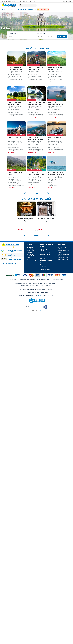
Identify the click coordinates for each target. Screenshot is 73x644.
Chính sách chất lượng (64, 261)
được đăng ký (41, 295)
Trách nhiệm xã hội (45, 270)
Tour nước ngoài (30, 249)
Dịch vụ (11, 9)
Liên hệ (70, 1)
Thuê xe (17, 9)
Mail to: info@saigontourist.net (9, 1)
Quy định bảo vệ (62, 247)
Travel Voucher (30, 254)
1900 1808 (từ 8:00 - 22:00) (28, 1)
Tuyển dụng (43, 266)
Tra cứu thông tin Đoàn (46, 253)
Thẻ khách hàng (44, 249)
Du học (22, 9)
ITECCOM (39, 310)
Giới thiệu (43, 263)
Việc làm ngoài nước (30, 9)
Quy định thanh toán (63, 254)
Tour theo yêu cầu (43, 9)
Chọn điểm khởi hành (63, 1)
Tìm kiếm (62, 36)
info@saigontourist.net (10, 263)
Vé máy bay (29, 252)
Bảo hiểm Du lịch (31, 256)
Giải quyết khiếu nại (45, 254)
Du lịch (4, 9)
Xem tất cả (36, 194)
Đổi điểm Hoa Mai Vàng (46, 251)
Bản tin (42, 268)
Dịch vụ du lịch (30, 251)
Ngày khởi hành (41, 33)
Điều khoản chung (63, 249)
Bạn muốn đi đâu (13, 33)
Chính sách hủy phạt (63, 258)
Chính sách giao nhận (64, 256)
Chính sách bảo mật (63, 259)
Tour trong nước (30, 247)
